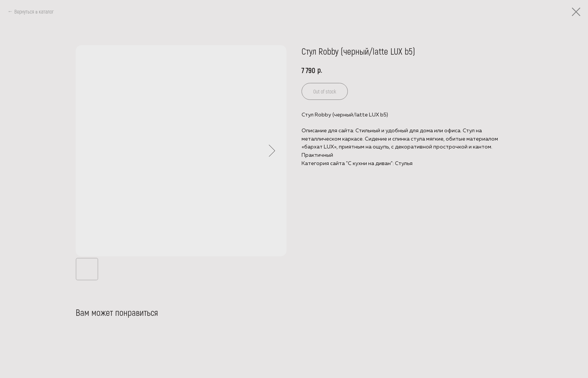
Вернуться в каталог (34, 11)
